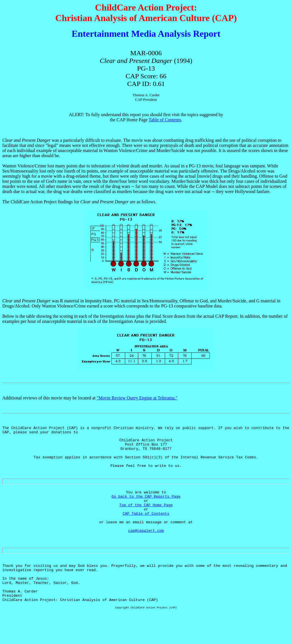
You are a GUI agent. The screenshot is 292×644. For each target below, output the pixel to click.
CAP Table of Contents (146, 529)
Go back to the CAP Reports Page (146, 508)
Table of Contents (165, 120)
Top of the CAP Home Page (146, 518)
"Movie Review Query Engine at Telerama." (137, 398)
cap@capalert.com (146, 549)
